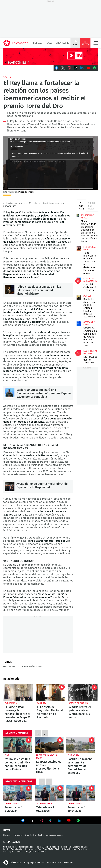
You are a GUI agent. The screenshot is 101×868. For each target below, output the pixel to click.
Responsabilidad (26, 847)
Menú (96, 43)
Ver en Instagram (41, 820)
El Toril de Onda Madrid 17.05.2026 (79, 280)
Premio (41, 666)
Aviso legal (8, 852)
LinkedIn (82, 68)
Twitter (63, 68)
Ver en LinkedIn (60, 820)
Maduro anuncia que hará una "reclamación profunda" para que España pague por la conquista (10, 393)
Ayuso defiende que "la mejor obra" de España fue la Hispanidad (10, 487)
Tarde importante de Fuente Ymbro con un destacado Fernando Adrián (79, 248)
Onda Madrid (63, 43)
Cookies (18, 852)
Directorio (55, 847)
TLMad (49, 43)
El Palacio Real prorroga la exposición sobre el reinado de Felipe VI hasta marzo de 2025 (18, 692)
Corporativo (12, 842)
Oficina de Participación (65, 849)
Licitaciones (30, 849)
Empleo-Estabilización (13, 849)
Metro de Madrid (79, 703)
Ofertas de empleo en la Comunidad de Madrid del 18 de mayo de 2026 (79, 323)
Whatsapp (95, 68)
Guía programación (54, 835)
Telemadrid (17, 835)
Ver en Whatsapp (78, 820)
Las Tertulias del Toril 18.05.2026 (79, 352)
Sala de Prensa (10, 847)
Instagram (69, 68)
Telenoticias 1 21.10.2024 (18, 793)
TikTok (76, 68)
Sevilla (7, 77)
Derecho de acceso (81, 847)
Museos (87, 296)
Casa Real (42, 703)
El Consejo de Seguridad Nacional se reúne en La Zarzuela (50, 692)
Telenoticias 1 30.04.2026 (81, 793)
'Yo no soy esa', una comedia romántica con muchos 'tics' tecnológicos (18, 745)
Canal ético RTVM (45, 849)
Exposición (11, 703)
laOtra (41, 835)
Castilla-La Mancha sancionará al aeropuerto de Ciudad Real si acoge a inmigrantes (81, 745)
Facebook (57, 68)
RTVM (7, 830)
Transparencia (42, 847)
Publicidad (66, 847)
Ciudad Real (74, 755)
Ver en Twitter (32, 821)
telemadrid (12, 862)
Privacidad (83, 849)
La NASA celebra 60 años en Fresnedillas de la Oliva (49, 745)
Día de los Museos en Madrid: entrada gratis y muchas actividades (79, 297)
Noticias (37, 43)
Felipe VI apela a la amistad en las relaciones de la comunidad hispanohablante (10, 290)
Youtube (88, 68)
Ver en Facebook (23, 821)
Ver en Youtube (69, 820)
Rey (14, 666)
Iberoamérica (30, 666)
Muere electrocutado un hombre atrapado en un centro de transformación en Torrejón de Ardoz (78, 215)
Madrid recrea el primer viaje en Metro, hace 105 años (83, 692)
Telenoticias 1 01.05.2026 (49, 793)
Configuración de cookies (35, 852)
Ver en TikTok (50, 821)
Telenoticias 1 (12, 804)
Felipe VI (7, 666)
